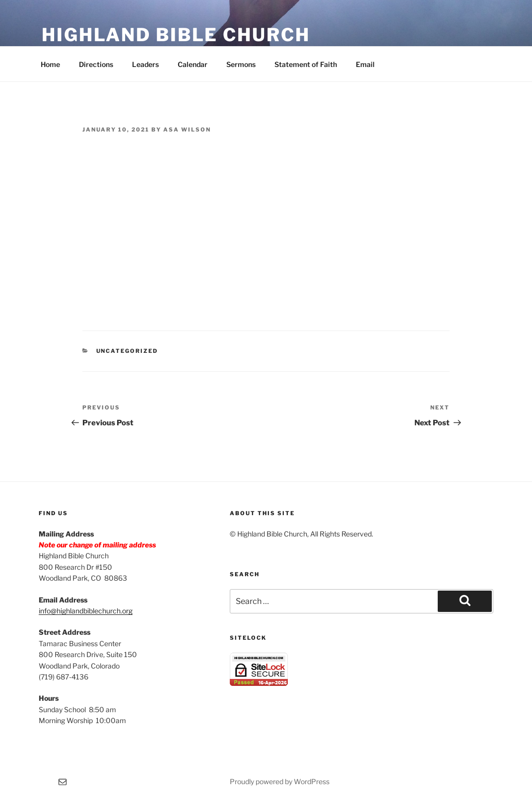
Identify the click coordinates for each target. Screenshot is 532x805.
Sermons (241, 64)
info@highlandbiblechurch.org (86, 611)
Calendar (193, 64)
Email (365, 64)
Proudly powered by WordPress (280, 781)
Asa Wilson (187, 130)
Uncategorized (127, 351)
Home (50, 64)
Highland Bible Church (176, 35)
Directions (96, 64)
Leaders (145, 64)
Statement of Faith (306, 64)
